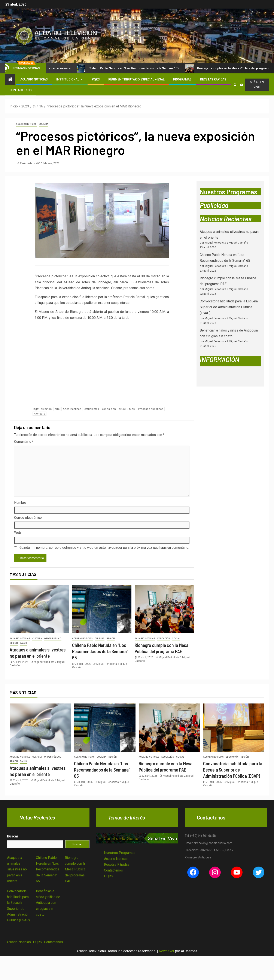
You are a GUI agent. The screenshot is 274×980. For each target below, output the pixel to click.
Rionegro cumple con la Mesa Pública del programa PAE (75, 869)
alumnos (46, 409)
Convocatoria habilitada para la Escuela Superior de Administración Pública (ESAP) (229, 307)
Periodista (26, 163)
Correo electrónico (28, 518)
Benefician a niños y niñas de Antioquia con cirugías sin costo (48, 903)
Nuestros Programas (120, 853)
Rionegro (39, 414)
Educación (164, 639)
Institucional (68, 79)
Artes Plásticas (72, 409)
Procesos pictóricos (151, 409)
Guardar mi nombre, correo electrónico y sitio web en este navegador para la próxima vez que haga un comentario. (104, 548)
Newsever (167, 951)
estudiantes (92, 409)
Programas (182, 79)
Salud (23, 643)
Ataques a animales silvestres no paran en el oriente (17, 869)
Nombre (20, 503)
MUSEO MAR (127, 409)
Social (176, 639)
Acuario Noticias (34, 79)
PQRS (96, 79)
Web (18, 533)
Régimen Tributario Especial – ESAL (136, 79)
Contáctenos (21, 90)
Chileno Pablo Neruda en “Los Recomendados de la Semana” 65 (134, 68)
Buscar (13, 836)
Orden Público (53, 639)
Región (14, 643)
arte (57, 409)
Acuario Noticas (116, 859)
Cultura (44, 124)
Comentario (24, 442)
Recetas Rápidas (213, 79)
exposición (109, 409)
